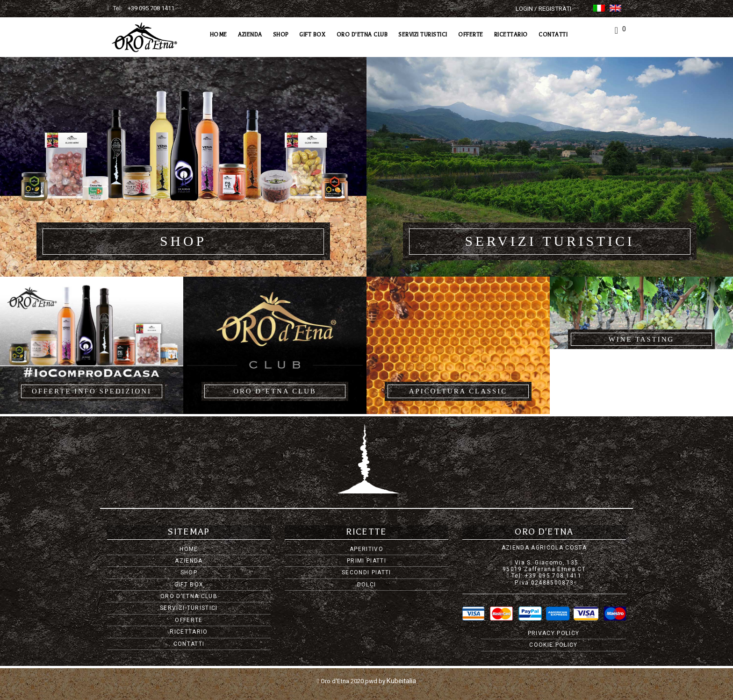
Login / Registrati (543, 9)
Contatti (553, 35)
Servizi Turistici (423, 35)
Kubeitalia (401, 680)
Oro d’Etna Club (362, 35)
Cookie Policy (553, 645)
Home (219, 35)
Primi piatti (366, 561)
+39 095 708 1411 (151, 8)
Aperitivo (366, 549)
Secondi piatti (366, 572)
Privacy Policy (554, 633)
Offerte (471, 35)
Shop (281, 35)
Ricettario (511, 35)
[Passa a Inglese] (615, 8)
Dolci (367, 585)
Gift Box (312, 35)
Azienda (250, 35)
